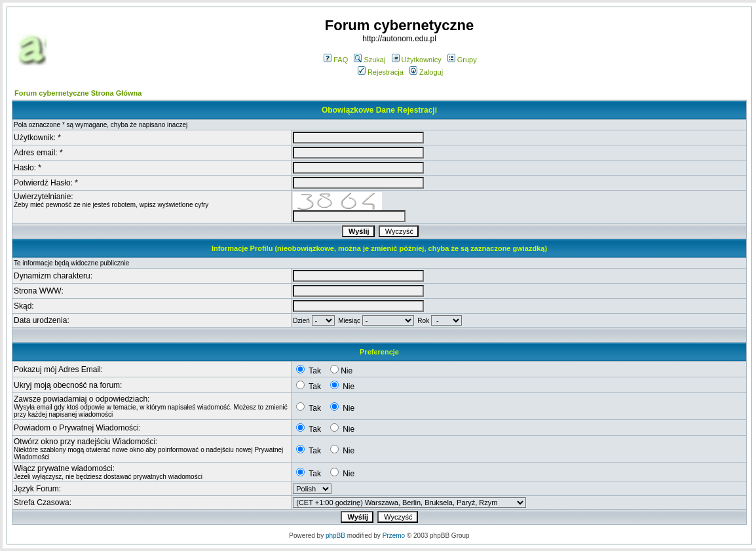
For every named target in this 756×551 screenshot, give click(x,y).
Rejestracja (381, 72)
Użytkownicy (417, 60)
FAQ (336, 60)
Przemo (394, 536)
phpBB (335, 536)
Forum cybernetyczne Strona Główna (78, 93)
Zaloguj (426, 72)
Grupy (462, 60)
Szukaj (369, 60)
